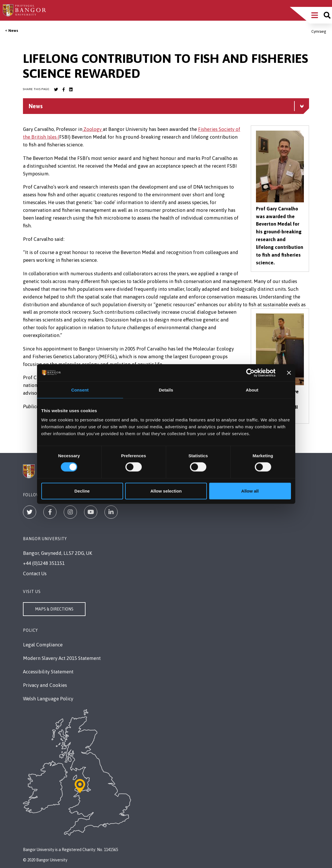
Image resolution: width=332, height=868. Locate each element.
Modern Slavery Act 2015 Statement (62, 658)
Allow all (250, 491)
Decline (82, 491)
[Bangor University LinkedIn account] (71, 90)
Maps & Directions (54, 609)
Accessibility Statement (48, 672)
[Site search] (327, 15)
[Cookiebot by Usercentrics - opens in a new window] (250, 373)
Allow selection (166, 491)
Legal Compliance (43, 645)
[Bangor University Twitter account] (56, 90)
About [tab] (252, 390)
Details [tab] (166, 390)
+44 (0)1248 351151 (44, 563)
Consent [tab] (80, 390)
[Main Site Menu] (315, 15)
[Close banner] (289, 373)
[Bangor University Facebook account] (63, 90)
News (13, 31)
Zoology (93, 129)
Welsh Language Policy (48, 699)
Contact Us (35, 573)
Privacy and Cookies (45, 685)
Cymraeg (319, 31)
